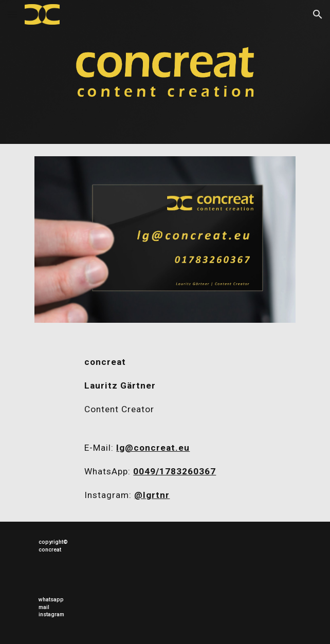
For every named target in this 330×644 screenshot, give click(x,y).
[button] (12, 14)
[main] (165, 390)
